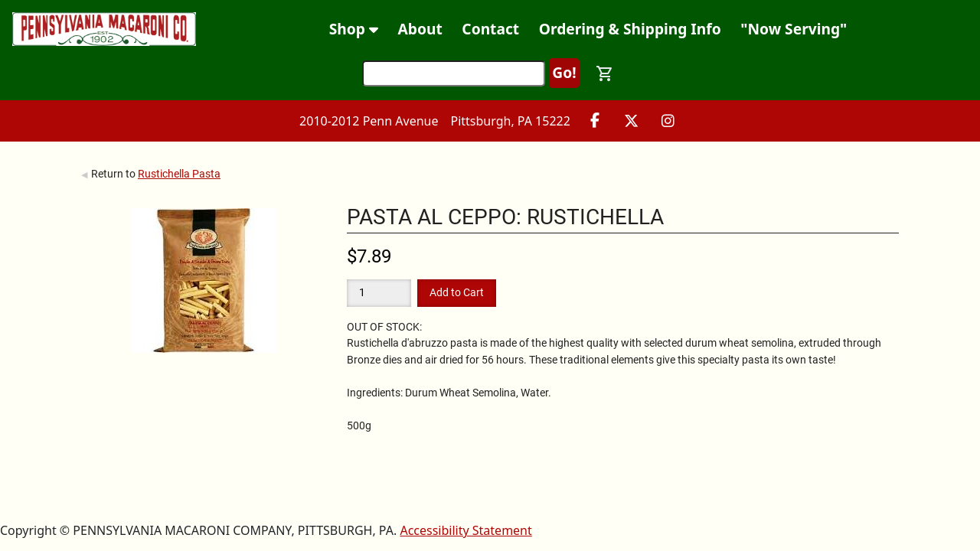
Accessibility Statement (465, 530)
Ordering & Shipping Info (630, 29)
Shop (354, 29)
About (420, 29)
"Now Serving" (794, 29)
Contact (490, 29)
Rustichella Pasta (179, 174)
